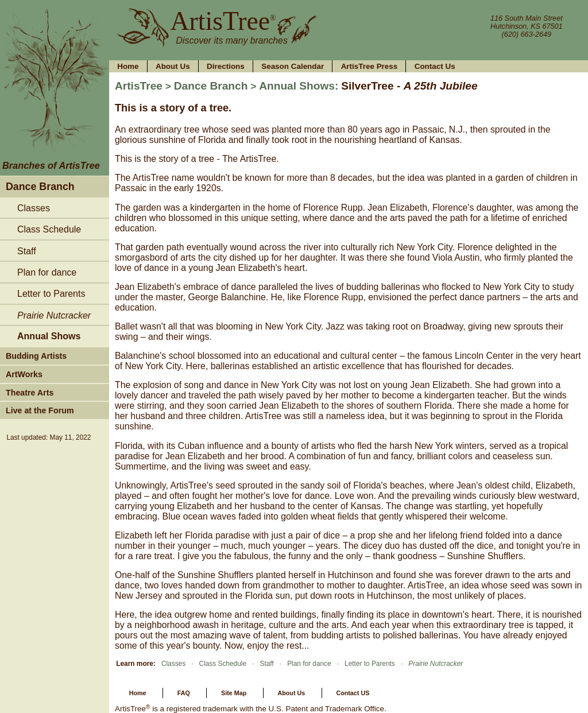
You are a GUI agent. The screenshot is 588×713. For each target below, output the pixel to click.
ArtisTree (218, 21)
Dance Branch (40, 187)
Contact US (353, 693)
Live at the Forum (40, 410)
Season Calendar (293, 66)
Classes (34, 208)
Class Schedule (49, 229)
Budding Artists (36, 356)
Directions (226, 66)
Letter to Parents (51, 293)
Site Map (234, 693)
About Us (173, 66)
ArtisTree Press (370, 66)
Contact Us (435, 66)
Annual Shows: (299, 86)
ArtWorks (24, 374)
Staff (27, 251)
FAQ (184, 693)
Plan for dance (47, 272)
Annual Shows (49, 336)
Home (128, 66)
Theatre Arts (30, 393)
